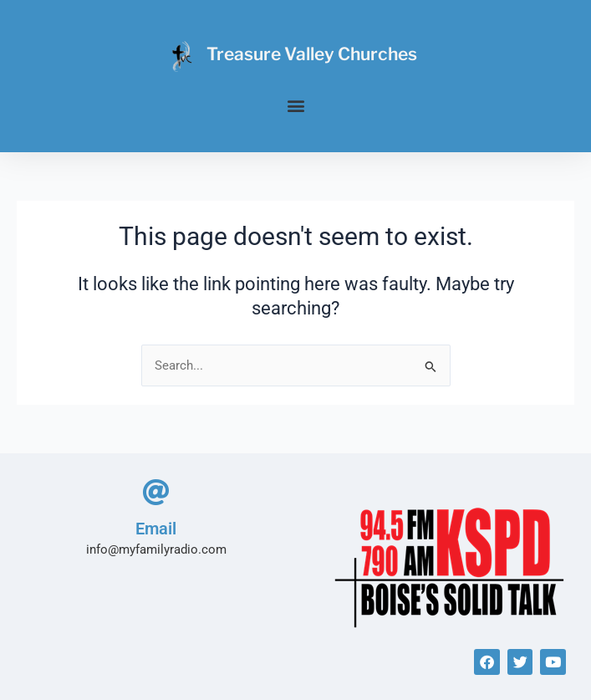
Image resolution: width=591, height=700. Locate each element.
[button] (295, 105)
